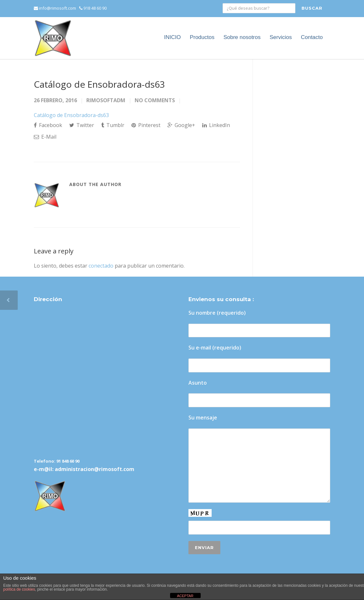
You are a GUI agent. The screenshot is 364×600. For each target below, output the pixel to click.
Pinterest (146, 125)
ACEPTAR (185, 596)
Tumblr (113, 125)
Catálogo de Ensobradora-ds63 (99, 84)
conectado (101, 266)
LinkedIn (216, 125)
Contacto (312, 37)
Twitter (82, 125)
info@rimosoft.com (55, 8)
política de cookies (19, 589)
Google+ (181, 125)
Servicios (281, 37)
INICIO (172, 37)
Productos (202, 37)
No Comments (155, 100)
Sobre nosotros (242, 37)
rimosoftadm (106, 100)
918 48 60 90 (93, 8)
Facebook (48, 125)
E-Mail (45, 137)
